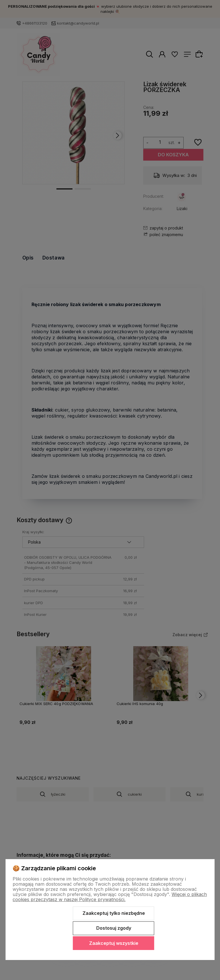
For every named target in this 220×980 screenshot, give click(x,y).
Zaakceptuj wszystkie (114, 943)
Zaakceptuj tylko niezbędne (114, 913)
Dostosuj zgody (114, 928)
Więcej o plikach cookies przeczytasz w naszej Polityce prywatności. (110, 897)
